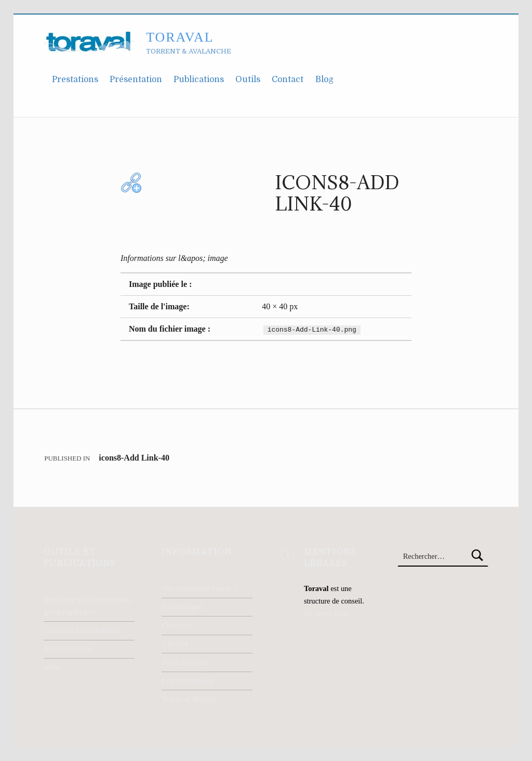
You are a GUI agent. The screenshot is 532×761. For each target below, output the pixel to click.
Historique (182, 607)
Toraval (180, 37)
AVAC (54, 667)
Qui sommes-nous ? (199, 588)
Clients (175, 644)
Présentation (136, 80)
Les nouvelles (188, 680)
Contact (288, 80)
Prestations (75, 80)
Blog (324, 80)
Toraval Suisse (189, 699)
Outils (248, 80)
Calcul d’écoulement (82, 631)
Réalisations (185, 662)
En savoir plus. (326, 613)
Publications (199, 80)
